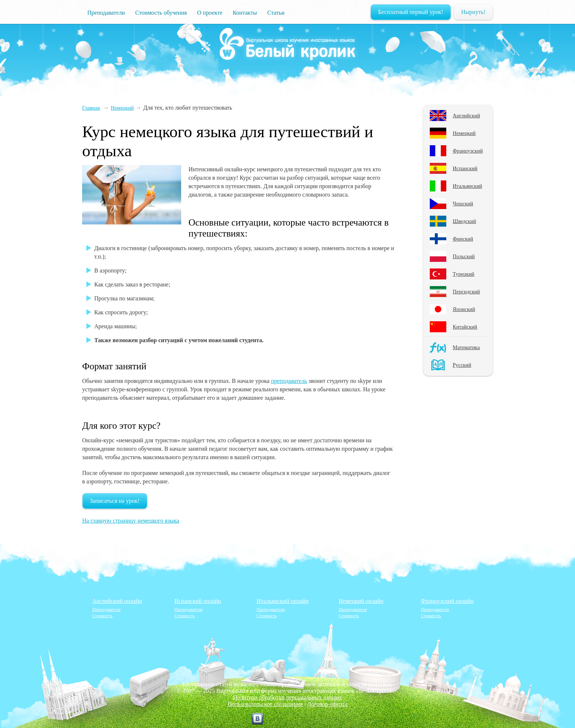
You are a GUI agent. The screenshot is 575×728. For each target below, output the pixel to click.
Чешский (463, 204)
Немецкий (464, 133)
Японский (464, 309)
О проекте (210, 13)
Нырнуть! (473, 12)
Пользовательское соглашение (265, 704)
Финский (463, 239)
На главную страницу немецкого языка (131, 521)
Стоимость (102, 616)
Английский (467, 116)
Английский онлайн (117, 601)
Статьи (276, 13)
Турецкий (464, 274)
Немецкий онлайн (361, 601)
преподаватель (289, 381)
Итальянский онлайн (283, 601)
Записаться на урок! (115, 501)
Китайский (465, 327)
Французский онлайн (447, 601)
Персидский (466, 292)
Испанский (465, 168)
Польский (464, 256)
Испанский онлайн (198, 601)
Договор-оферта (327, 704)
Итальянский (468, 186)
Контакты (245, 13)
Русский (462, 365)
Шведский (465, 221)
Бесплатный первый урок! (411, 12)
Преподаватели (106, 13)
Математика (466, 347)
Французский (468, 151)
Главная (91, 108)
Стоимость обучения (161, 13)
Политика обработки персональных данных (288, 697)
